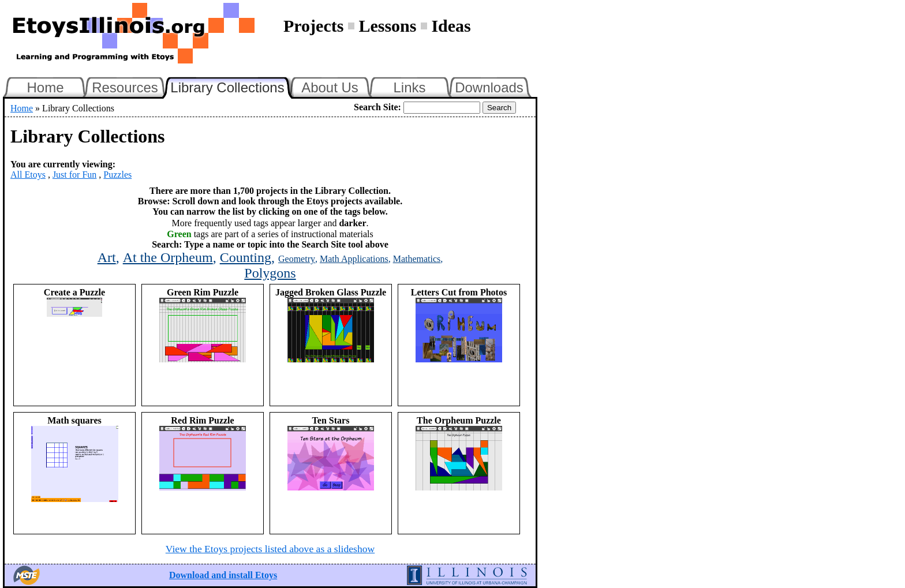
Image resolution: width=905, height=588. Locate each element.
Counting (246, 257)
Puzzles (117, 175)
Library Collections (232, 86)
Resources (125, 87)
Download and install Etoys (223, 575)
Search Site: (377, 107)
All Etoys (28, 175)
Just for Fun (74, 175)
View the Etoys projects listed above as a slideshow (270, 549)
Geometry (297, 259)
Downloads (489, 87)
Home (45, 87)
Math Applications (354, 259)
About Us (330, 87)
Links (409, 87)
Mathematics (417, 259)
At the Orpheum (168, 257)
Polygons (270, 273)
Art (107, 257)
